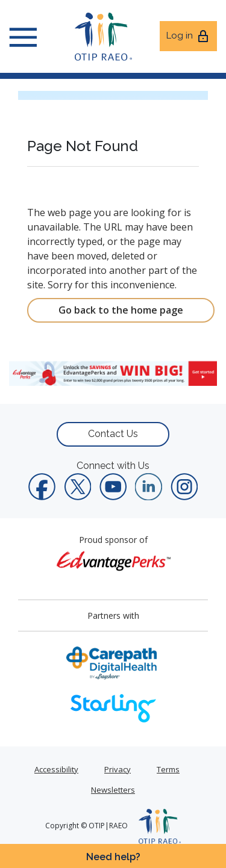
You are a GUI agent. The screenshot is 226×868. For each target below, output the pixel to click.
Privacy (118, 769)
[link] (113, 373)
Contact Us (113, 434)
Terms (168, 769)
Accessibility (56, 769)
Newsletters (113, 790)
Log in (188, 36)
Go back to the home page (121, 310)
